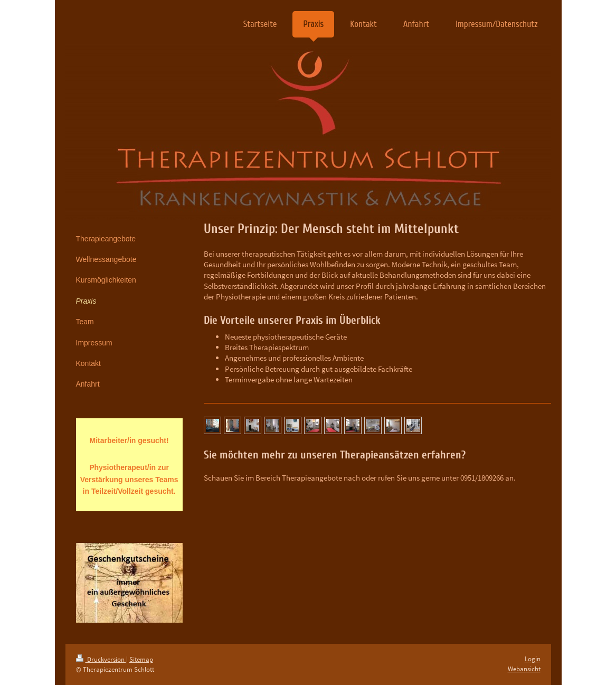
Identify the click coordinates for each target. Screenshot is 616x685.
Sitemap (141, 659)
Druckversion (101, 659)
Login (533, 659)
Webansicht (524, 669)
